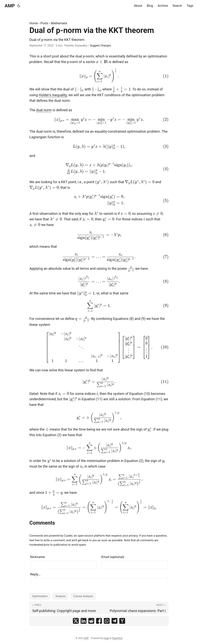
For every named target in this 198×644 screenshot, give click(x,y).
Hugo (106, 638)
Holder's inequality (53, 95)
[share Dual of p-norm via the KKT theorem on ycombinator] (122, 621)
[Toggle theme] (19, 6)
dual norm (44, 110)
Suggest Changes (100, 46)
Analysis (60, 596)
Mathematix (59, 23)
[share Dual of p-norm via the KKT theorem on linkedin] (84, 621)
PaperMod (117, 638)
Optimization (40, 596)
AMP (10, 6)
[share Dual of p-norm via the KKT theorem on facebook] (99, 621)
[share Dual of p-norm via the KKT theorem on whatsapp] (107, 621)
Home (34, 23)
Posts (44, 23)
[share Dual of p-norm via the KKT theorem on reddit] (91, 621)
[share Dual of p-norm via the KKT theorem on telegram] (114, 621)
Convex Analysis (83, 596)
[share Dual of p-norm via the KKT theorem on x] (76, 621)
